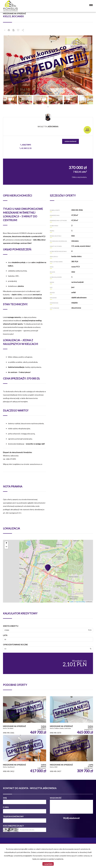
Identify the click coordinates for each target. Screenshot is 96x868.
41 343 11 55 (26, 148)
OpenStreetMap (80, 602)
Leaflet (70, 602)
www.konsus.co (36, 464)
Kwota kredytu (11, 626)
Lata (5, 635)
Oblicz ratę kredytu (79, 177)
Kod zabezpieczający (13, 826)
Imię (5, 798)
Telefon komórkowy (13, 816)
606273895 (26, 145)
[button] (10, 65)
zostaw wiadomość (70, 141)
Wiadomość (56, 798)
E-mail (6, 807)
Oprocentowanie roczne (15, 645)
